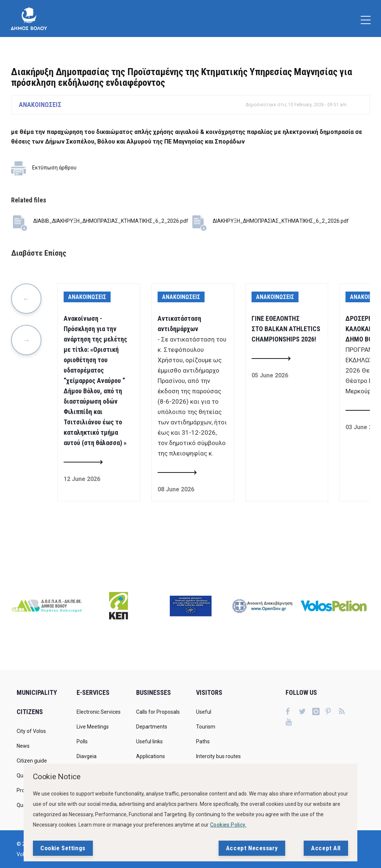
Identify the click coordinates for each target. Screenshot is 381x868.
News (23, 746)
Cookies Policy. (228, 825)
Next (26, 340)
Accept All (326, 848)
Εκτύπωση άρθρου (54, 168)
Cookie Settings (63, 848)
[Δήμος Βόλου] (29, 18)
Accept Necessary (252, 848)
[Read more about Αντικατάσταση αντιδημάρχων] (177, 473)
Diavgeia (87, 756)
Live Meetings (93, 727)
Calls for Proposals (158, 712)
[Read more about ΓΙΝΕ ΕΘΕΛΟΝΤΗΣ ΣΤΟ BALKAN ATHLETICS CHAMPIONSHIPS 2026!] (271, 359)
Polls (82, 741)
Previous (26, 299)
